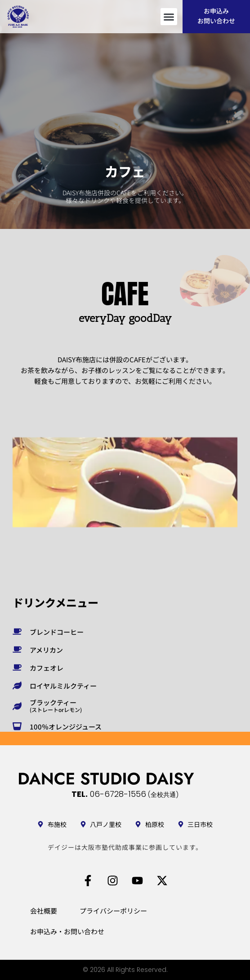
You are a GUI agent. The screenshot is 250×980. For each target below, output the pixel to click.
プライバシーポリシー (113, 911)
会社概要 (44, 911)
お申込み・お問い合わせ (67, 931)
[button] (169, 17)
